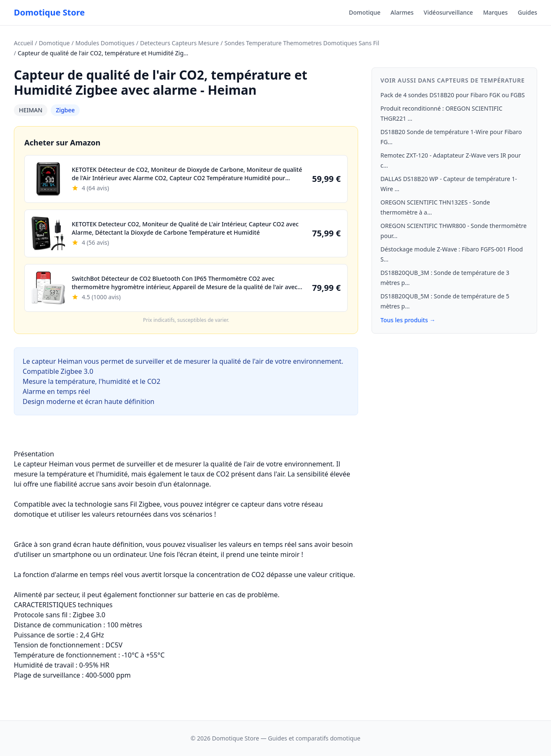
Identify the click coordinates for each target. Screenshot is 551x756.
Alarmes (402, 12)
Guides (528, 12)
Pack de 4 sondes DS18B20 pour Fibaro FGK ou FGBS (452, 95)
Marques (495, 12)
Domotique (365, 12)
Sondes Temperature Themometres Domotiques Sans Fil (302, 43)
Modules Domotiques (105, 43)
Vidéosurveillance (448, 12)
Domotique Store (49, 12)
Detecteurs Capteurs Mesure (179, 43)
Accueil (23, 43)
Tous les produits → (408, 320)
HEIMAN (31, 110)
